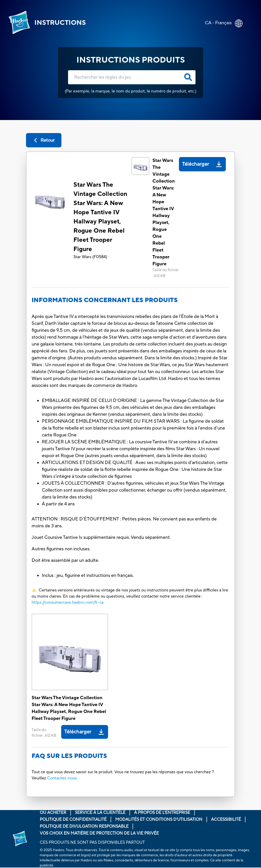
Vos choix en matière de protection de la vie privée (99, 833)
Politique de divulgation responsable (84, 826)
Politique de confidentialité (73, 819)
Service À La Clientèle (100, 813)
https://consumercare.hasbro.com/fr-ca (68, 602)
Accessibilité (226, 819)
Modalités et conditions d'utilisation (159, 819)
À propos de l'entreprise (162, 813)
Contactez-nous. (62, 778)
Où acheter (53, 813)
